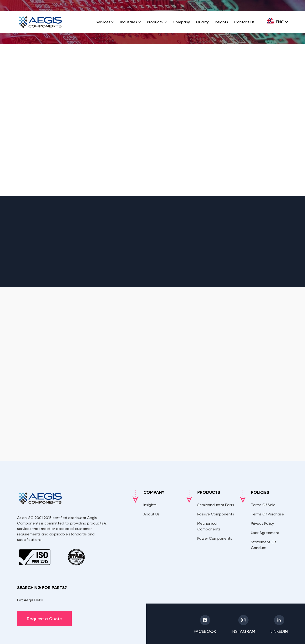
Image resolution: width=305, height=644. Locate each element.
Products (155, 22)
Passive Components (216, 514)
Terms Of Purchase (267, 514)
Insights (221, 22)
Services (103, 22)
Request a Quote (44, 619)
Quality (202, 22)
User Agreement (265, 533)
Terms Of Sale (263, 505)
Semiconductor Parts (216, 505)
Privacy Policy (262, 523)
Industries (129, 22)
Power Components (215, 538)
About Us (151, 514)
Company (181, 22)
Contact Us (244, 22)
